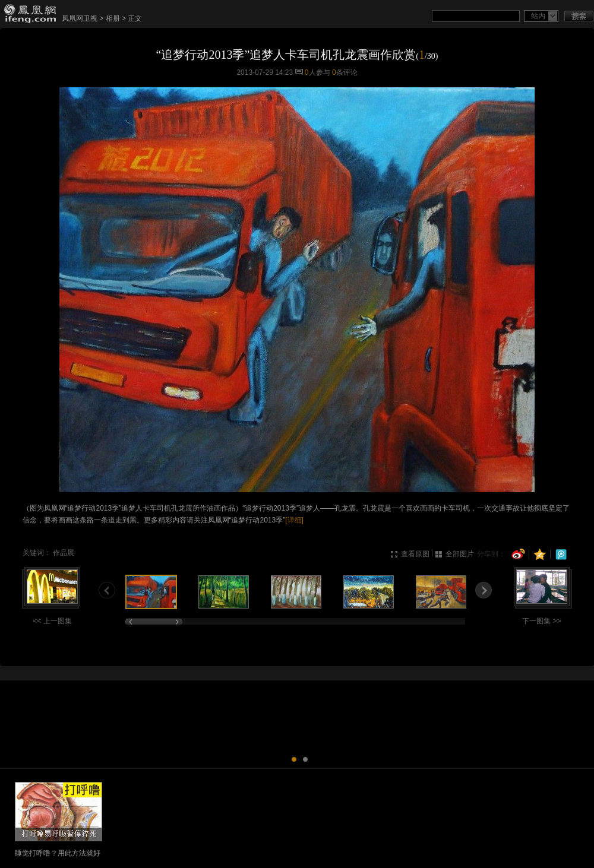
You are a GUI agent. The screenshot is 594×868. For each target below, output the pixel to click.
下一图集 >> (541, 621)
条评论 (345, 72)
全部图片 (460, 554)
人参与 (317, 72)
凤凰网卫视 (80, 18)
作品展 (64, 553)
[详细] (294, 520)
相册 (113, 18)
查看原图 (415, 554)
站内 (538, 16)
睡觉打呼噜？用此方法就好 (58, 853)
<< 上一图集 (52, 621)
